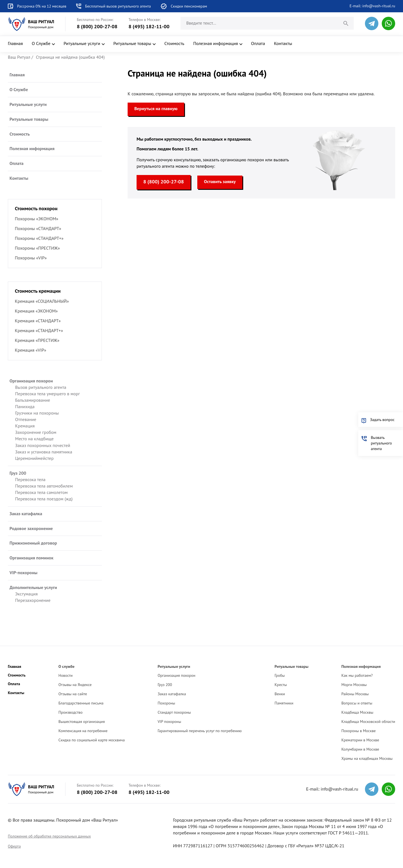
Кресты (281, 685)
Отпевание (26, 419)
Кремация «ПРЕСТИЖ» (37, 340)
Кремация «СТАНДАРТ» (38, 321)
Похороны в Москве (359, 731)
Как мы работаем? (357, 675)
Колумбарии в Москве (360, 749)
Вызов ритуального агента (41, 387)
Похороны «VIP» (31, 258)
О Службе (41, 43)
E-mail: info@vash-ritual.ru (372, 6)
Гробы (280, 675)
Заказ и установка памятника (44, 452)
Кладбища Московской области (368, 722)
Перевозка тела (30, 479)
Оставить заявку (220, 181)
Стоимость (174, 43)
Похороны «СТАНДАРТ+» (39, 238)
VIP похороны (169, 722)
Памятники (284, 703)
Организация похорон (31, 381)
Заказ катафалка (26, 514)
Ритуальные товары (132, 43)
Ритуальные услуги (82, 43)
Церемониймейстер (34, 458)
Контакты (283, 43)
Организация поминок (31, 558)
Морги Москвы (354, 685)
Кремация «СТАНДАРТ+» (39, 330)
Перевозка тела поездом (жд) (44, 499)
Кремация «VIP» (31, 350)
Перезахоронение (33, 600)
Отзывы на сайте (73, 694)
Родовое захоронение (31, 528)
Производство (71, 712)
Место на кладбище (34, 439)
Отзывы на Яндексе (75, 685)
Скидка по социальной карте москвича (92, 740)
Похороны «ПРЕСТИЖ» (37, 248)
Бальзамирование (33, 400)
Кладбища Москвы (357, 712)
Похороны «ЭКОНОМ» (37, 219)
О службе (66, 666)
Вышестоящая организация (82, 722)
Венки (280, 694)
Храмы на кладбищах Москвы (367, 758)
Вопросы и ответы (357, 703)
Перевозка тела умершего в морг (47, 394)
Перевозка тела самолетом (41, 492)
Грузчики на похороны (37, 413)
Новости (66, 675)
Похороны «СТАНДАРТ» (38, 228)
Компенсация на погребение (83, 731)
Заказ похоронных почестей (43, 445)
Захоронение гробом (36, 432)
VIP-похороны (24, 573)
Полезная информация (216, 43)
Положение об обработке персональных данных (49, 836)
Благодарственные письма (81, 703)
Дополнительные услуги (33, 587)
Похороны (166, 703)
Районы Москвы (355, 694)
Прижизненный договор (33, 543)
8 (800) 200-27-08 (97, 26)
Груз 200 (18, 473)
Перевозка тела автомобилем (44, 486)
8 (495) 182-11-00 (149, 26)
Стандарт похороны (174, 712)
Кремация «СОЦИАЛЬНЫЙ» (42, 301)
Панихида (25, 406)
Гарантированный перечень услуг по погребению (200, 731)
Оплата (258, 43)
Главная (15, 43)
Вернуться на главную (156, 108)
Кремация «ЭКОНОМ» (36, 311)
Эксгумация (26, 594)
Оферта (14, 846)
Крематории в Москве (360, 740)
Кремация (25, 426)
